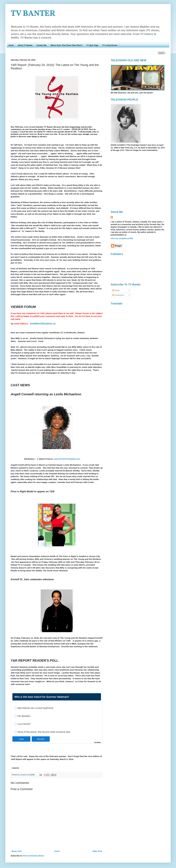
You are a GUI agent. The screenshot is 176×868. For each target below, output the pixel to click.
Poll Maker (98, 743)
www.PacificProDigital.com (67, 459)
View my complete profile (122, 238)
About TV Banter (25, 45)
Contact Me (41, 45)
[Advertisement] (25, 181)
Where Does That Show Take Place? (66, 45)
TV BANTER (33, 14)
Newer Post (16, 851)
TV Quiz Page (92, 45)
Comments (118, 295)
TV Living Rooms (110, 45)
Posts (116, 290)
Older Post (97, 851)
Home (11, 45)
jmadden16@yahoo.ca (43, 324)
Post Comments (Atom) (33, 856)
